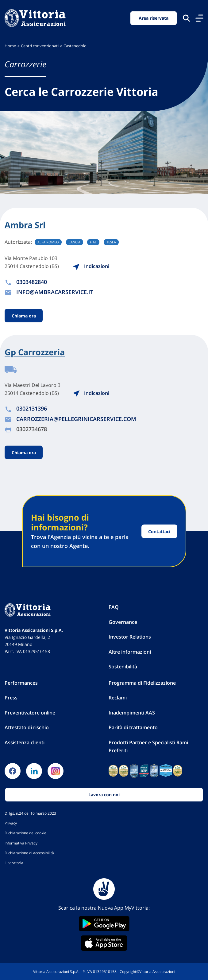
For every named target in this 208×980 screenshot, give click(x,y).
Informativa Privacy (21, 843)
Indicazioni (91, 266)
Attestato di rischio (27, 727)
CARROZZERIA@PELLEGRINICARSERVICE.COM (76, 419)
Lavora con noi (104, 795)
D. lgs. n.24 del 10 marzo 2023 (30, 813)
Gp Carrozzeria (35, 352)
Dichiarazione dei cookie (25, 833)
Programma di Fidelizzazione (142, 683)
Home (10, 46)
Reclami (118, 698)
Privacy (11, 823)
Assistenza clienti (25, 742)
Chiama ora (24, 315)
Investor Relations (130, 637)
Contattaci (159, 531)
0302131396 (32, 408)
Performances (21, 683)
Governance (123, 622)
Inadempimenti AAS (132, 713)
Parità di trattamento (133, 727)
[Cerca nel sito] (186, 18)
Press (11, 698)
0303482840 (32, 282)
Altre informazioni (130, 652)
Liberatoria (14, 863)
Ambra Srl (25, 225)
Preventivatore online (30, 713)
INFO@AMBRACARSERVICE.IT (55, 292)
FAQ (114, 607)
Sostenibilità (123, 667)
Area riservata (154, 18)
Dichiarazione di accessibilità (29, 853)
